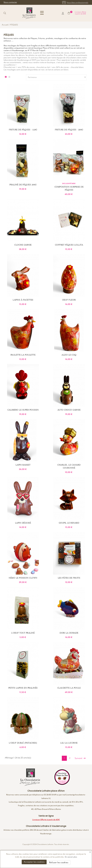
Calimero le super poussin (23, 410)
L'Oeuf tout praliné (23, 633)
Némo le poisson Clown (23, 578)
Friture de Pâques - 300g (69, 130)
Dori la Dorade (69, 633)
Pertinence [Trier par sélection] (57, 77)
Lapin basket (23, 465)
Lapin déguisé (23, 523)
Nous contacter (10, 2)
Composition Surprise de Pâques (69, 188)
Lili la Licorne (69, 743)
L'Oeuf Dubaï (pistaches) (23, 743)
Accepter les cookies (34, 862)
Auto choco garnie (69, 410)
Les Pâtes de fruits (69, 578)
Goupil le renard (69, 523)
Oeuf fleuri (69, 300)
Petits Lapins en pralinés (23, 688)
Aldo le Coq (69, 355)
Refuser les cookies (59, 863)
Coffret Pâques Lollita (69, 245)
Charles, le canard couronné (69, 466)
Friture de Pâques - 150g (23, 130)
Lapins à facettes (23, 300)
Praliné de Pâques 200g (23, 185)
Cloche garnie (23, 245)
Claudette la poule (69, 688)
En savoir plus (71, 857)
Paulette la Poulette (23, 355)
